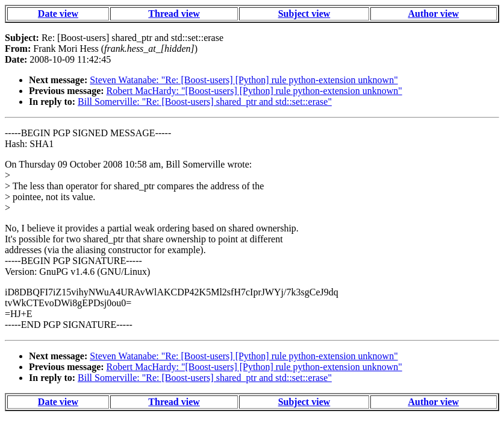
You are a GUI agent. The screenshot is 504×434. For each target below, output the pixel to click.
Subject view (304, 14)
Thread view (174, 14)
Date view (58, 14)
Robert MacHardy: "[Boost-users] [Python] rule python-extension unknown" (254, 91)
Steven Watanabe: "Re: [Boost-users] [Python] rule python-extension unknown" (244, 80)
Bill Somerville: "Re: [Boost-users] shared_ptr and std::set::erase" (205, 102)
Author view (434, 14)
